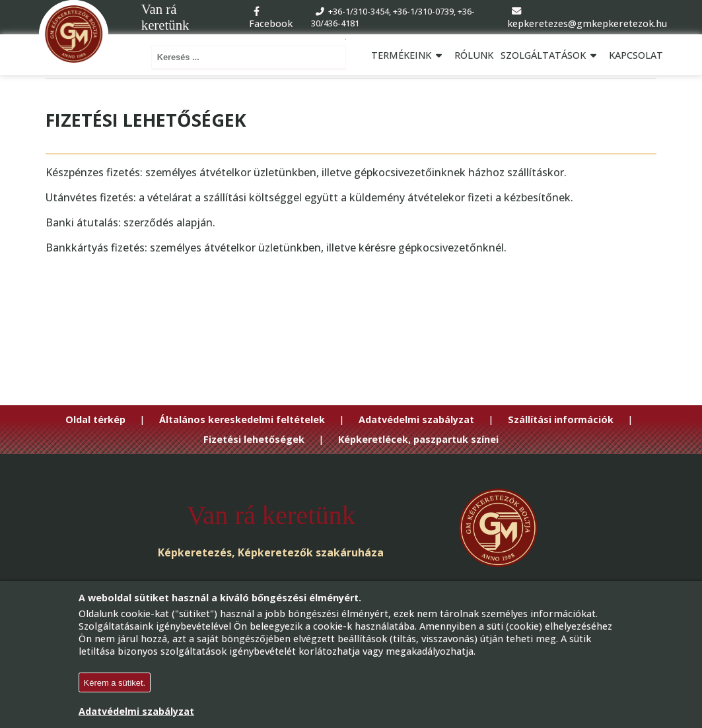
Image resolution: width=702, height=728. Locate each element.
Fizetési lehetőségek (254, 440)
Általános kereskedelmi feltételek (242, 420)
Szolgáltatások (551, 55)
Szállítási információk (561, 420)
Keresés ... (346, 39)
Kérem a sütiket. (115, 683)
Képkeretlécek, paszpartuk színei (418, 440)
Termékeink (409, 55)
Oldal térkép (95, 420)
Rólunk (474, 55)
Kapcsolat (636, 55)
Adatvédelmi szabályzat (416, 420)
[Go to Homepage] (74, 35)
